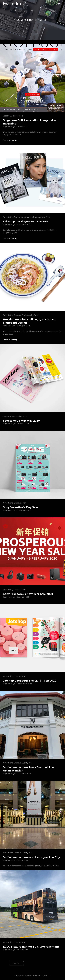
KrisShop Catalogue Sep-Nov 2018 (26, 221)
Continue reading (12, 141)
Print (48, 217)
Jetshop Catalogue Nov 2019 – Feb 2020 (30, 681)
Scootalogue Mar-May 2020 (21, 421)
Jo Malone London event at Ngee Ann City (31, 857)
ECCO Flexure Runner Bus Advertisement (31, 947)
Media (20, 116)
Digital (14, 116)
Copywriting (19, 217)
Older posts (16, 963)
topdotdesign (9, 127)
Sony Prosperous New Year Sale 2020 (28, 594)
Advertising (8, 217)
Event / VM (27, 763)
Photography (39, 217)
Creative (7, 116)
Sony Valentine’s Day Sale (20, 507)
